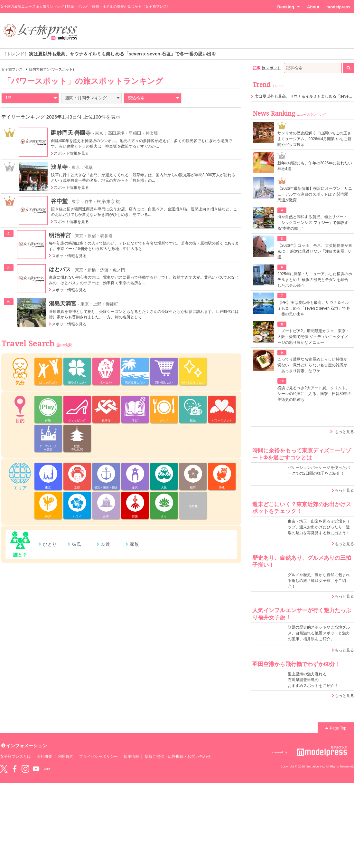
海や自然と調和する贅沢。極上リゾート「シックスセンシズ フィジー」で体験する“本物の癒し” (313, 223)
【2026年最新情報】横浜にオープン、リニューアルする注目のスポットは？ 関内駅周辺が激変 (315, 194)
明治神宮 (60, 235)
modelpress (338, 7)
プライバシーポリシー (99, 757)
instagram (25, 769)
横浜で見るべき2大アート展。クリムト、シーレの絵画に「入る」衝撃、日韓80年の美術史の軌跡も (315, 394)
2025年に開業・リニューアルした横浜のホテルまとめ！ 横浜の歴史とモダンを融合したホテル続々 (315, 280)
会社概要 (44, 757)
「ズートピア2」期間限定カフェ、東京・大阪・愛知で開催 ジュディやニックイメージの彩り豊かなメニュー (313, 337)
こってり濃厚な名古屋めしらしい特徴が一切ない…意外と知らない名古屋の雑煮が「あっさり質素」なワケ (314, 365)
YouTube (36, 769)
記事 (256, 68)
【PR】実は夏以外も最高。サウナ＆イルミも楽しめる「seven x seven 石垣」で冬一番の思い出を (314, 308)
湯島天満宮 (63, 304)
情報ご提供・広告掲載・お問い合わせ (178, 757)
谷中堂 (59, 201)
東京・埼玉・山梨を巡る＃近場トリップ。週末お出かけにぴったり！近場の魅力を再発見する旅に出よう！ (319, 527)
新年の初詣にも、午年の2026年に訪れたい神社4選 (315, 166)
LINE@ (47, 769)
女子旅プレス (12, 69)
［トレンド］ (109, 54)
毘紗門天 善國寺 (71, 133)
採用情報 (131, 757)
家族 (135, 544)
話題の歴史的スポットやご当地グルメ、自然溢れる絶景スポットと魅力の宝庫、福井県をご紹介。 (319, 633)
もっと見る (344, 432)
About (313, 7)
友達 (106, 544)
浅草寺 (59, 167)
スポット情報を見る (71, 153)
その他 (193, 506)
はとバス (60, 269)
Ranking (289, 7)
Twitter (4, 769)
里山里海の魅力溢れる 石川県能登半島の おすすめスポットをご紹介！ (313, 680)
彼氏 (77, 544)
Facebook (14, 769)
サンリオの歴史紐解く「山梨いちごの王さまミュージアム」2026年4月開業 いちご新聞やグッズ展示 (314, 139)
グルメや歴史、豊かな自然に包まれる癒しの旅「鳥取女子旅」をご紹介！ (319, 581)
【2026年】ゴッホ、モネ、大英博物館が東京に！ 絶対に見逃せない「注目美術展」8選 (315, 251)
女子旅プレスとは (15, 757)
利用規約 (66, 757)
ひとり (50, 544)
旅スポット (271, 68)
